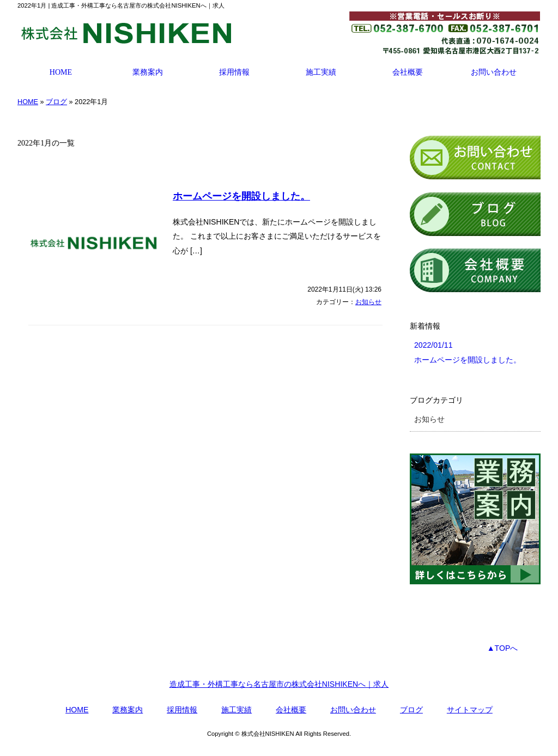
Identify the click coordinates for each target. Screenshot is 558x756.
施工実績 (321, 72)
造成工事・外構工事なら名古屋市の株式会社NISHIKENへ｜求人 (279, 684)
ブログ (56, 102)
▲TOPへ (503, 648)
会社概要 (408, 72)
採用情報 (234, 72)
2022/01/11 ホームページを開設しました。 (468, 352)
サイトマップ (470, 710)
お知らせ (368, 302)
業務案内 (148, 72)
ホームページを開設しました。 (241, 196)
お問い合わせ (494, 72)
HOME (61, 72)
